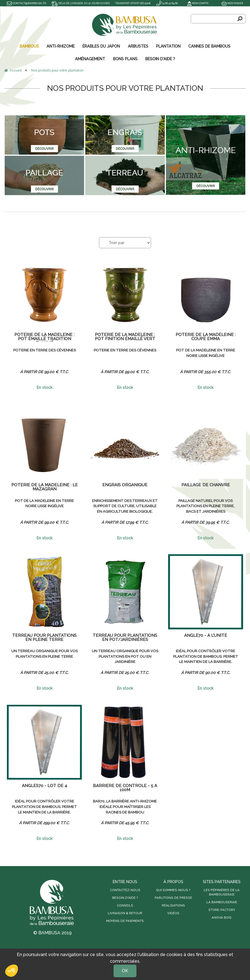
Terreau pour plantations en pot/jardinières (125, 637)
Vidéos (173, 913)
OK (125, 971)
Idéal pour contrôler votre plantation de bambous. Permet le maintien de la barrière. (205, 657)
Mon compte (195, 3)
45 (136, 822)
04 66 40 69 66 (19, 9)
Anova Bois (222, 917)
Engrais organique (125, 485)
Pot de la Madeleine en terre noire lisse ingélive (205, 353)
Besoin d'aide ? (125, 897)
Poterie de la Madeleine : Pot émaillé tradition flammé (44, 337)
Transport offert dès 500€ (145, 3)
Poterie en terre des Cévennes (44, 350)
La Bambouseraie (222, 902)
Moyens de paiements (125, 920)
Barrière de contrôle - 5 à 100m (125, 788)
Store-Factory (222, 909)
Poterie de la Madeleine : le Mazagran (44, 487)
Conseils (125, 905)
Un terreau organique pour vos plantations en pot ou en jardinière (125, 656)
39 (217, 522)
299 (56, 822)
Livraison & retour (125, 913)
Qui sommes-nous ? (173, 889)
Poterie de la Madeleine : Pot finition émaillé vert (125, 337)
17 (136, 522)
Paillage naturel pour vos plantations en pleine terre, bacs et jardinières (205, 506)
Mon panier (231, 3)
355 (217, 371)
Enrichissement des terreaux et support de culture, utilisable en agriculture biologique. (125, 507)
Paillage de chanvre (206, 485)
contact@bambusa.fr (26, 3)
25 (56, 672)
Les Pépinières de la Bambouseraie (222, 892)
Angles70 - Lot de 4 (44, 786)
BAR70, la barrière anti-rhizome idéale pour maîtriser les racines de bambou (125, 807)
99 (56, 371)
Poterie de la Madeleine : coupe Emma (206, 337)
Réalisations (173, 905)
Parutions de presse (173, 897)
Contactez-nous (125, 889)
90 (217, 672)
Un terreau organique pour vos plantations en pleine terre (44, 656)
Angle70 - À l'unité (206, 635)
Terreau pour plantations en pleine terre (44, 637)
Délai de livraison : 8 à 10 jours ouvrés (85, 3)
